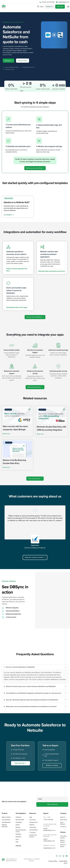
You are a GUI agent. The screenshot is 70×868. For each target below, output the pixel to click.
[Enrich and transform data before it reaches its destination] (8, 284)
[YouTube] (67, 856)
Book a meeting (52, 772)
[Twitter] (60, 856)
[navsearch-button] (38, 7)
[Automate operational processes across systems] (8, 248)
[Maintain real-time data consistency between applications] (42, 248)
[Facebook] (57, 856)
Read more (8, 435)
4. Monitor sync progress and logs (49, 147)
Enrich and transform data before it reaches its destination (16, 291)
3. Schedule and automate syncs (18, 147)
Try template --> (9, 215)
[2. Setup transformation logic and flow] (39, 120)
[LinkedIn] (63, 856)
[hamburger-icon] (68, 7)
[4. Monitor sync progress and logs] (39, 142)
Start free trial (20, 770)
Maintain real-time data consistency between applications (49, 255)
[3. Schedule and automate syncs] (8, 142)
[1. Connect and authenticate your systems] (8, 120)
